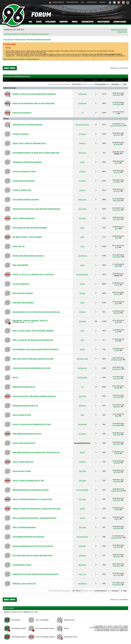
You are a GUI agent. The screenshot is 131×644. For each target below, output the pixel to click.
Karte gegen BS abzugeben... (24, 303)
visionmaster (82, 209)
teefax (82, 228)
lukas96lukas (82, 584)
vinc (82, 387)
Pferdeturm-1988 (82, 359)
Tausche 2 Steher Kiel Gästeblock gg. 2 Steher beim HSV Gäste (37, 509)
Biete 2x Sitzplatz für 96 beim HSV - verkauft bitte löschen (34, 518)
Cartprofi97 (82, 321)
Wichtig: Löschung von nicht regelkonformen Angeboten (34, 94)
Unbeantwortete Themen (119, 30)
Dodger (82, 284)
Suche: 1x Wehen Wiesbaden (24, 218)
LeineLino (82, 171)
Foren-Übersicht (8, 40)
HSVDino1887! (82, 377)
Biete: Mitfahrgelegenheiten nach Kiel (27, 434)
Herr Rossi (117, 378)
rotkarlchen (82, 406)
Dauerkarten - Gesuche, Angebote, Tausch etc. (30, 320)
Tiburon (117, 154)
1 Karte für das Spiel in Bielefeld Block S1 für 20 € (31, 368)
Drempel (82, 293)
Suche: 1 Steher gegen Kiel (23, 462)
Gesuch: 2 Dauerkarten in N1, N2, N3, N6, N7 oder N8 (33, 546)
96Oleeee (82, 143)
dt (82, 113)
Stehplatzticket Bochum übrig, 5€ (25, 406)
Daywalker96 (82, 424)
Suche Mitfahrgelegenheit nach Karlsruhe (28, 537)
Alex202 (117, 388)
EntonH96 (82, 546)
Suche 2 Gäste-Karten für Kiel (24, 443)
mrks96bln (82, 462)
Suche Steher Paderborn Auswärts (26, 200)
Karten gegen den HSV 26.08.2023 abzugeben (30, 228)
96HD (82, 237)
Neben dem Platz (20, 40)
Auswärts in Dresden (21, 134)
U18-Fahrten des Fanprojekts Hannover (28, 125)
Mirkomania (82, 200)
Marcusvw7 (82, 153)
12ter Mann (82, 218)
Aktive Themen (122, 32)
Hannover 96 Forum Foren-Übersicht (16, 34)
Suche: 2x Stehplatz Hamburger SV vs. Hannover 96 (32, 499)
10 (32, 322)
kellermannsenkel (82, 274)
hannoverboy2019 (82, 537)
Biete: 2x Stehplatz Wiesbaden (24, 527)
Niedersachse (82, 368)
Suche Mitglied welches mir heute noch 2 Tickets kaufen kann (36, 153)
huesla (82, 162)
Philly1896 (82, 471)
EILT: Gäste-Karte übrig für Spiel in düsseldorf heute (32, 555)
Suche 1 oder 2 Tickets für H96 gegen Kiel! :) (30, 143)
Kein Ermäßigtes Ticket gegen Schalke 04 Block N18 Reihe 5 (36, 349)
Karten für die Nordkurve (22, 113)
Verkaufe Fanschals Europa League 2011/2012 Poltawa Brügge (36, 209)
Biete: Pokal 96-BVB (20, 265)
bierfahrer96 (82, 94)
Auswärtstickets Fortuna (22, 565)
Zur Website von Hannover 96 (39, 34)
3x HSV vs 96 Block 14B (22, 190)
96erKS (82, 518)
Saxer (117, 229)
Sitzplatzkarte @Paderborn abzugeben (27, 162)
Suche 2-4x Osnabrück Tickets (24, 171)
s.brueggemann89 (82, 490)
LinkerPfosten (82, 256)
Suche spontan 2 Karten (22, 471)
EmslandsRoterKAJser (82, 443)
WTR (82, 340)
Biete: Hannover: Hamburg (23, 293)
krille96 (82, 349)
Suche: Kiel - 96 (19, 246)
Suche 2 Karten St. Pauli (22, 415)
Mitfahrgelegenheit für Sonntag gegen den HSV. (31, 490)
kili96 (82, 415)
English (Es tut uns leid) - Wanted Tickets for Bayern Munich (35, 574)
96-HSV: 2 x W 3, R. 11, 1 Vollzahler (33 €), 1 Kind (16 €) (33, 274)
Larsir (82, 331)
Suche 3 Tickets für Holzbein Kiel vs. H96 (28, 480)
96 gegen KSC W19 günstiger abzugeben (28, 256)
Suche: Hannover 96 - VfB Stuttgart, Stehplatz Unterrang (34, 396)
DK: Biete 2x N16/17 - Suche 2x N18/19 (27, 237)
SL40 (82, 246)
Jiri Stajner (82, 134)
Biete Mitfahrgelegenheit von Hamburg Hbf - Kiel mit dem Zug (36, 452)
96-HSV (15, 377)
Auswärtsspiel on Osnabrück (24, 181)
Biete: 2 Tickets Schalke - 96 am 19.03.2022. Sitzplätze (33, 331)
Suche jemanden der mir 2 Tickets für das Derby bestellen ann (36, 312)
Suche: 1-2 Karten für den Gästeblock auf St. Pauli (32, 424)
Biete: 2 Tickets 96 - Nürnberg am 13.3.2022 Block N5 (33, 340)
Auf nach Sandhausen (21, 284)
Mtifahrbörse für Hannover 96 (24, 387)
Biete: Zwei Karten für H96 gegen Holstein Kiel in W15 (33, 359)
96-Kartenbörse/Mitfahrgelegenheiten (39, 40)
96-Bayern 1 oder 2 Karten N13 (24, 584)
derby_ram (82, 574)
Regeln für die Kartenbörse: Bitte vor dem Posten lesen (34, 103)
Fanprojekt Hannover (82, 125)
